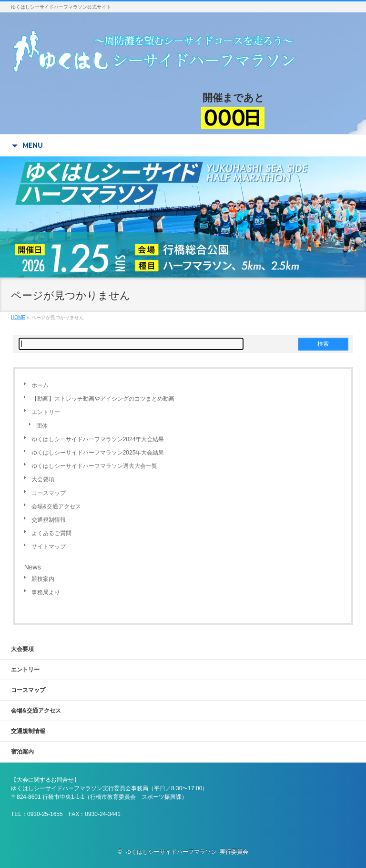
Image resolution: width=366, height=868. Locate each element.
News (33, 567)
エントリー (46, 412)
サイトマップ (49, 547)
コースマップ (49, 493)
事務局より (46, 592)
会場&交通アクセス (56, 506)
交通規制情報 (49, 520)
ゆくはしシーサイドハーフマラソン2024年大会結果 (98, 439)
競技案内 (43, 579)
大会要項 (43, 479)
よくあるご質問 (51, 533)
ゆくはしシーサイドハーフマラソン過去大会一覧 (94, 466)
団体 (42, 426)
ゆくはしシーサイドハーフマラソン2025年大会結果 (98, 453)
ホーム (40, 385)
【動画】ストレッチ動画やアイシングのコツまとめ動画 (103, 399)
